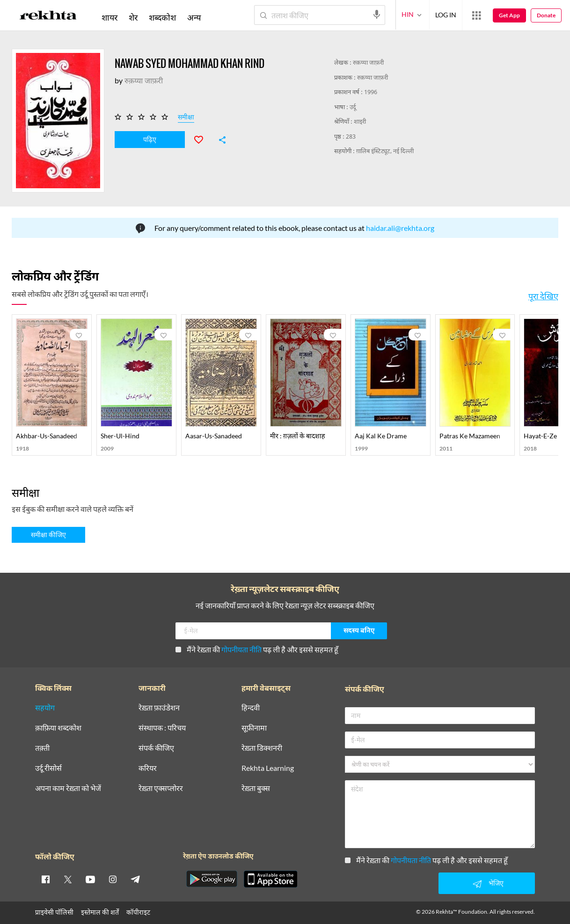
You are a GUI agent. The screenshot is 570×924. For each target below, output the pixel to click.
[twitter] (68, 879)
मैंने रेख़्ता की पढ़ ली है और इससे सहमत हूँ (257, 649)
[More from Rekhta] (476, 15)
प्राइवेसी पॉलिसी (54, 912)
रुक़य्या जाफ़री (368, 63)
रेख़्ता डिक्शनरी (262, 748)
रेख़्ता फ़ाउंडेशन (159, 708)
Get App (509, 15)
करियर (148, 768)
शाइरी (360, 122)
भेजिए (487, 884)
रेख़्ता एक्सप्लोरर (161, 788)
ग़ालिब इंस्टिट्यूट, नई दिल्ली (385, 152)
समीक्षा (186, 118)
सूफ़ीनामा (254, 728)
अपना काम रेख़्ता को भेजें (68, 788)
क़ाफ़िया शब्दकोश (58, 728)
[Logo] (48, 17)
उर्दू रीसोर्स (48, 768)
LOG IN (446, 15)
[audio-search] (377, 15)
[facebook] (45, 879)
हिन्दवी (251, 708)
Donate (546, 15)
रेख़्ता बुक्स (256, 788)
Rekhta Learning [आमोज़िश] (268, 768)
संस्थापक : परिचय (162, 728)
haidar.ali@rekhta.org (400, 228)
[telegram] (135, 879)
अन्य (194, 17)
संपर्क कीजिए (156, 748)
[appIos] (270, 879)
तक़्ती (42, 748)
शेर (133, 17)
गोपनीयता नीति (241, 649)
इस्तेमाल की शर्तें (100, 912)
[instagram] (113, 879)
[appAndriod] (212, 879)
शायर (110, 17)
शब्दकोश (162, 17)
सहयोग (45, 708)
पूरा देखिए (543, 296)
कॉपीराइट (138, 912)
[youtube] (90, 879)
